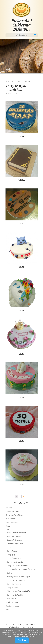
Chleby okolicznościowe (14, 515)
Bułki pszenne (10, 519)
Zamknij (22, 640)
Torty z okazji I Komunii (16, 580)
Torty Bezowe (12, 551)
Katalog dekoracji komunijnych (18, 576)
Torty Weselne (12, 587)
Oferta (8, 81)
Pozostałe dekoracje (15, 540)
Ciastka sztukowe (12, 602)
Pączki (8, 526)
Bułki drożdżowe (12, 522)
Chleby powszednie (12, 511)
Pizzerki (8, 610)
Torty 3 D (11, 547)
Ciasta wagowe (11, 599)
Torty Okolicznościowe (15, 584)
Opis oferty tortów (14, 536)
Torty (12, 81)
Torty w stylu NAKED (15, 595)
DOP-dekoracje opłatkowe (17, 533)
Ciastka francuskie (12, 606)
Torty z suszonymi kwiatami (17, 566)
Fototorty (11, 573)
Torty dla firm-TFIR (14, 558)
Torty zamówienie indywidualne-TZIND (22, 569)
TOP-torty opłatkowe (15, 544)
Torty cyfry (11, 555)
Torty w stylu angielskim (19, 591)
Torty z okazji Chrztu (15, 562)
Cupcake (9, 508)
